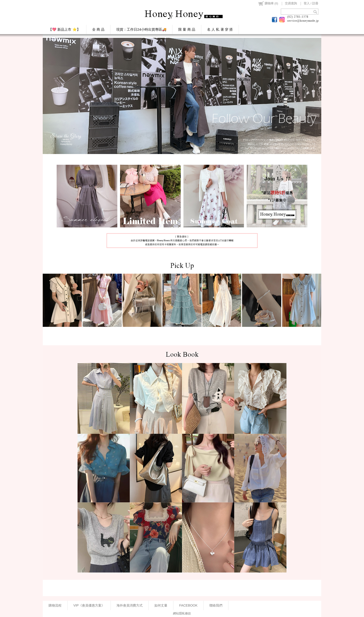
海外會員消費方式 (130, 605)
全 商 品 (98, 29)
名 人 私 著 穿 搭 (220, 29)
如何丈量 (161, 605)
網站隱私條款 (182, 613)
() (268, 3)
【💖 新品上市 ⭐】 (64, 29)
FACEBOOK (188, 605)
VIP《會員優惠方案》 (89, 605)
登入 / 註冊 (311, 3)
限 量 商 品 (187, 29)
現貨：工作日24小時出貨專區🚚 (141, 29)
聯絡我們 (216, 605)
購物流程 (55, 605)
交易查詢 (291, 3)
